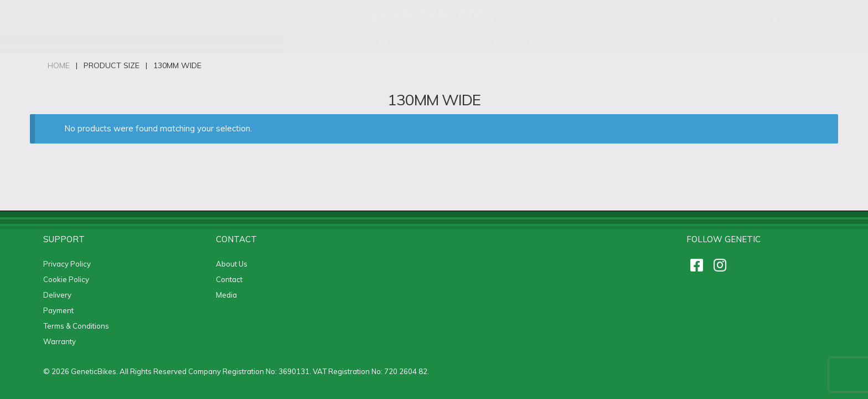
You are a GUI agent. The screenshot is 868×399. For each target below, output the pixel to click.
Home (59, 65)
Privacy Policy (67, 264)
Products (313, 42)
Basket (805, 19)
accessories (397, 42)
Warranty (60, 341)
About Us (232, 264)
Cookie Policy (66, 279)
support (477, 42)
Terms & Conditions (76, 326)
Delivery (57, 295)
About (544, 42)
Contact (229, 279)
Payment (58, 310)
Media (226, 295)
